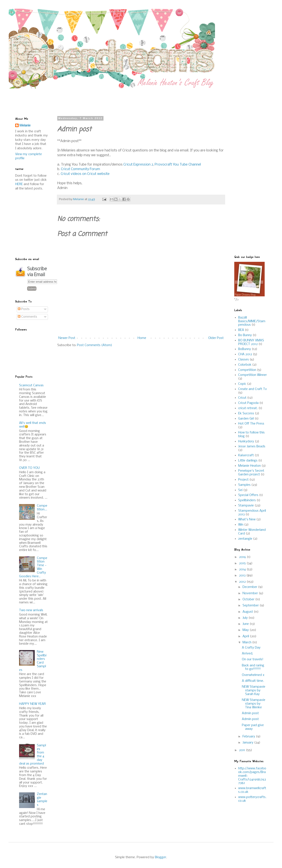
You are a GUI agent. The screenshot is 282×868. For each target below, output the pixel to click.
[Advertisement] (120, 98)
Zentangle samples (42, 800)
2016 (243, 557)
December (250, 587)
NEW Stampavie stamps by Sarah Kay (254, 690)
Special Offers (248, 495)
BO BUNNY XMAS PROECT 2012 (251, 342)
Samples (244, 485)
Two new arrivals (31, 610)
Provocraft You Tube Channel (178, 165)
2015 (243, 563)
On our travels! (253, 659)
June (246, 624)
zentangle (245, 539)
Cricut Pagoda (248, 403)
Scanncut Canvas (31, 385)
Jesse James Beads (252, 446)
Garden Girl (246, 419)
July (246, 618)
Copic (242, 384)
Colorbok (245, 365)
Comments (27, 317)
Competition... (42, 508)
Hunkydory (246, 441)
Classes (243, 360)
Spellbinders (247, 500)
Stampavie (246, 506)
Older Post (216, 338)
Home (142, 338)
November (251, 593)
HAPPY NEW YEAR (32, 704)
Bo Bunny (245, 335)
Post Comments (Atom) (95, 345)
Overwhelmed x (253, 675)
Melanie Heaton (249, 466)
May (246, 630)
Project (243, 480)
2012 (243, 582)
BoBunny (245, 349)
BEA (241, 330)
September (251, 606)
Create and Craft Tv (252, 389)
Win (241, 525)
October (249, 599)
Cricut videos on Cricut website (85, 174)
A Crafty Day (251, 648)
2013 (243, 576)
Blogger (161, 857)
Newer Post (67, 338)
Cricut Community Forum (80, 169)
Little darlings (248, 461)
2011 (243, 750)
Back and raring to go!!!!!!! (253, 667)
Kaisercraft (246, 455)
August (248, 612)
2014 (243, 569)
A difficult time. (253, 681)
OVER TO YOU (29, 468)
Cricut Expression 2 (138, 165)
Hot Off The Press (251, 424)
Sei (240, 490)
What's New (247, 519)
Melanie (25, 126)
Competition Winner (252, 375)
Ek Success (246, 413)
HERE (19, 184)
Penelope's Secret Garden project (251, 473)
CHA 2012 (245, 354)
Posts (24, 309)
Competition (247, 370)
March (247, 642)
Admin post (250, 713)
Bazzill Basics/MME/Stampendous (252, 321)
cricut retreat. (248, 408)
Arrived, (247, 654)
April (246, 636)
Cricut (242, 398)
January (248, 743)
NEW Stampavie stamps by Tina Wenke (254, 704)
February (249, 737)
